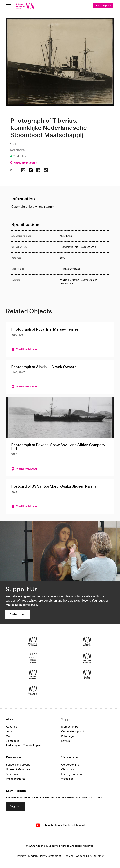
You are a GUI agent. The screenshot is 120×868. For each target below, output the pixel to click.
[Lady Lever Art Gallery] (33, 691)
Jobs (9, 732)
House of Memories (18, 770)
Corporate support (73, 732)
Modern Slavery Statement (45, 856)
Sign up (15, 807)
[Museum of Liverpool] (33, 642)
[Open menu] (9, 6)
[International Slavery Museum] (33, 658)
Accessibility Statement (91, 856)
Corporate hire (70, 765)
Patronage (67, 736)
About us (11, 727)
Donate (66, 741)
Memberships (70, 727)
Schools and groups (18, 765)
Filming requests (71, 774)
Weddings (67, 779)
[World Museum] (87, 642)
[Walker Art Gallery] (33, 675)
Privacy (21, 856)
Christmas (68, 770)
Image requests (16, 779)
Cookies (69, 856)
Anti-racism (13, 774)
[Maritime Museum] (87, 658)
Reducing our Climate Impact (24, 746)
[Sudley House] (87, 675)
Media (10, 736)
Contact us (13, 741)
